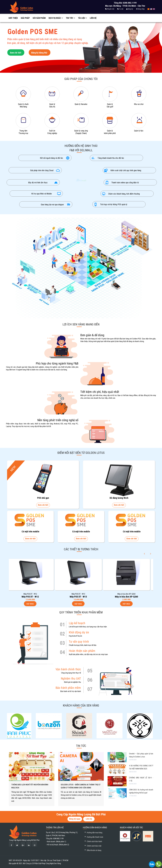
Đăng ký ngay (75, 819)
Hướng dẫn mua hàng (95, 833)
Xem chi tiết (16, 54)
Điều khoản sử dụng (94, 850)
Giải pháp (25, 18)
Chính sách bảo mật (94, 846)
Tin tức (69, 18)
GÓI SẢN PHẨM (39, 18)
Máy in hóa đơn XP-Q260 (129, 597)
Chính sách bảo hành (94, 841)
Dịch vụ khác (55, 18)
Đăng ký (130, 9)
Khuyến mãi (110, 9)
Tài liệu (82, 18)
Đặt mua (33, 604)
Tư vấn (120, 9)
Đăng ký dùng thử (39, 54)
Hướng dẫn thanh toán (95, 837)
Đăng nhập (140, 9)
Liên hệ (93, 18)
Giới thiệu (13, 18)
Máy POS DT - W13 (81, 597)
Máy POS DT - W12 (33, 597)
